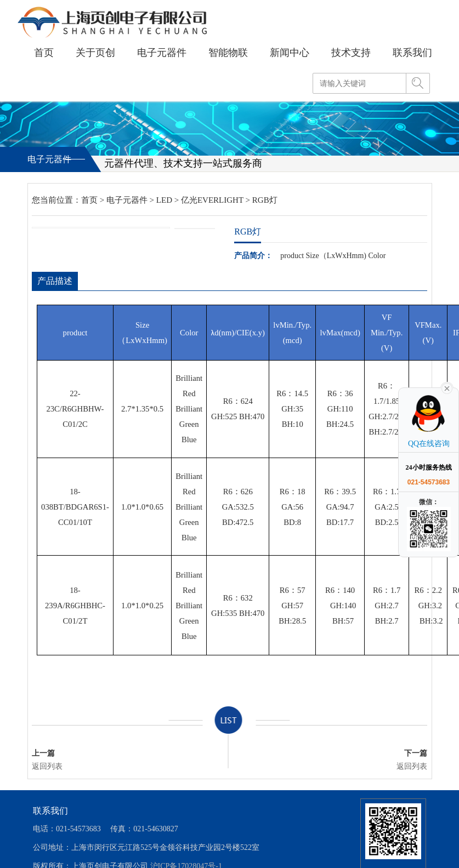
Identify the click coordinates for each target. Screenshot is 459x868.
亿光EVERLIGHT (212, 200)
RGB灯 (265, 200)
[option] (101, 228)
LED (164, 200)
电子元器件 (127, 200)
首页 (89, 200)
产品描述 (55, 281)
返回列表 (47, 766)
